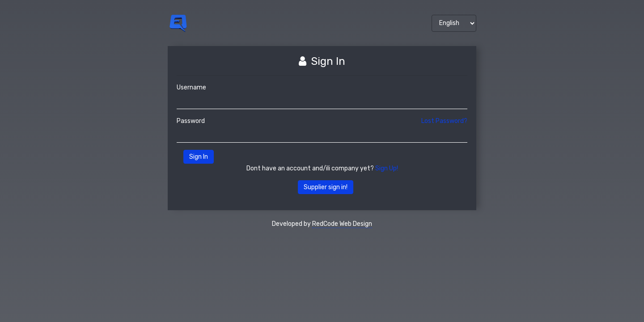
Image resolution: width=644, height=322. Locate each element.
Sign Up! (387, 168)
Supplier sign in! (326, 187)
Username (191, 87)
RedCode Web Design (342, 224)
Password (191, 121)
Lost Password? (444, 121)
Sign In (199, 157)
